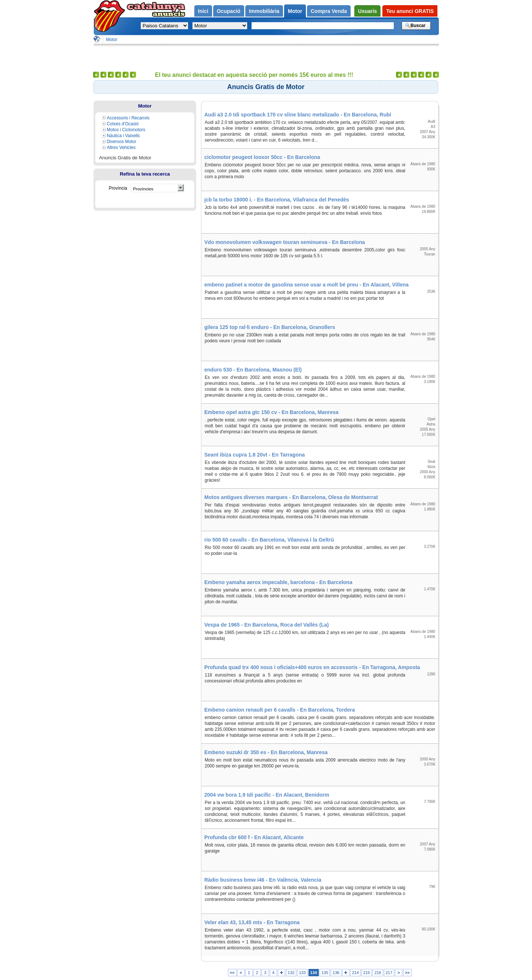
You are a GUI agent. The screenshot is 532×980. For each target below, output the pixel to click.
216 (378, 973)
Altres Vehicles (121, 147)
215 (366, 973)
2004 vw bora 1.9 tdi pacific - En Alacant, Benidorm (267, 795)
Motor (112, 40)
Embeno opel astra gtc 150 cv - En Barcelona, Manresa (271, 412)
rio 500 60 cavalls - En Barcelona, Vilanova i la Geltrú (269, 540)
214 (355, 973)
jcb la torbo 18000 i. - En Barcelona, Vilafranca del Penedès (277, 200)
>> (407, 973)
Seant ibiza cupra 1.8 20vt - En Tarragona (255, 455)
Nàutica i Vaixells (123, 136)
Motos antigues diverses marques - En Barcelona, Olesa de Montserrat (291, 497)
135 (325, 973)
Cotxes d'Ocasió (123, 124)
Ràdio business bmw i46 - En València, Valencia (263, 880)
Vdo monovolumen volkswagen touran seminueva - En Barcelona (285, 242)
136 (336, 973)
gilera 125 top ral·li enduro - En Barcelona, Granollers (270, 327)
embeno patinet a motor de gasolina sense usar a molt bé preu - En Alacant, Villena (306, 285)
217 (389, 973)
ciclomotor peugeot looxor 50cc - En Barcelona (262, 157)
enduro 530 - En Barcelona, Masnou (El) (253, 370)
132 (291, 973)
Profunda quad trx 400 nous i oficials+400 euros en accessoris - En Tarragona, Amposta (312, 667)
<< (232, 973)
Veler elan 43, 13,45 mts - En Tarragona (252, 922)
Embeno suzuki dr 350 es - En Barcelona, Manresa (266, 752)
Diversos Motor (122, 142)
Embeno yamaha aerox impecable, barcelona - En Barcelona (278, 582)
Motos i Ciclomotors (126, 130)
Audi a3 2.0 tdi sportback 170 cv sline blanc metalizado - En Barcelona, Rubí (298, 115)
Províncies (143, 189)
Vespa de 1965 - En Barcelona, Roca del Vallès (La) (267, 625)
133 (302, 973)
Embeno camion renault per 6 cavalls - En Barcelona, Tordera (279, 710)
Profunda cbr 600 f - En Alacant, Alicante (254, 837)
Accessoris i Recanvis (128, 118)
